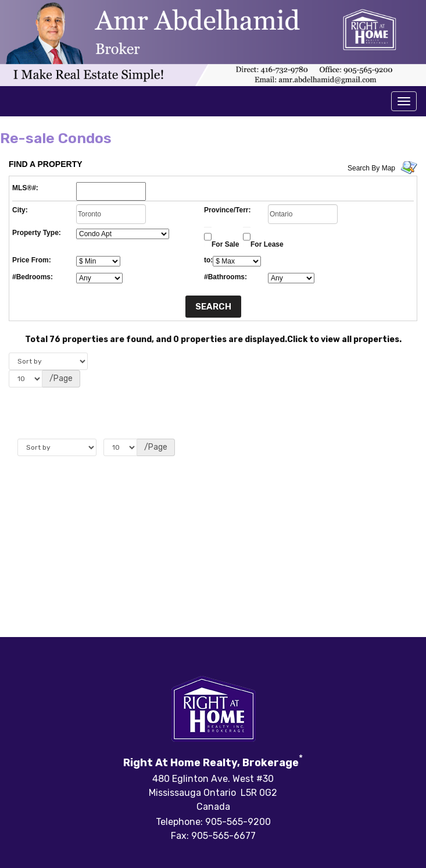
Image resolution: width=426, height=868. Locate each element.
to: (208, 260)
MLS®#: (25, 188)
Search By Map (371, 168)
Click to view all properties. (344, 339)
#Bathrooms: (225, 277)
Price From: (32, 260)
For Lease (267, 244)
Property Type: (37, 233)
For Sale (225, 244)
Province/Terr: (227, 210)
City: (20, 210)
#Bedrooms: (33, 277)
